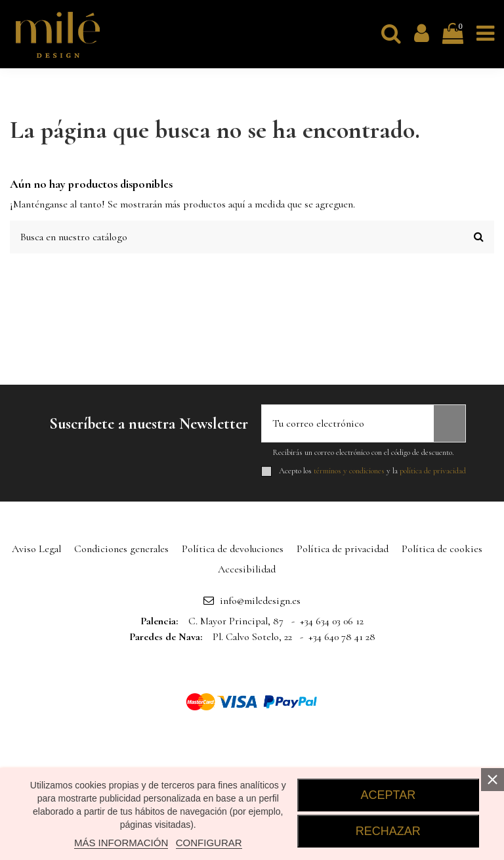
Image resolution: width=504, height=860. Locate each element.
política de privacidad (433, 471)
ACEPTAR (388, 795)
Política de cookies (442, 549)
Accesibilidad (247, 569)
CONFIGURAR (209, 843)
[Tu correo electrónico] (348, 423)
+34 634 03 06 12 (332, 621)
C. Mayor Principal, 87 (236, 621)
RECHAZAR (388, 831)
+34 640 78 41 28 (342, 637)
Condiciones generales (121, 549)
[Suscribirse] (450, 423)
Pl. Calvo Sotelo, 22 (252, 637)
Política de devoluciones (233, 549)
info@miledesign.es (260, 601)
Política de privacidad (343, 549)
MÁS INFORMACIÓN (121, 843)
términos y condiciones (349, 471)
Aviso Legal (36, 549)
